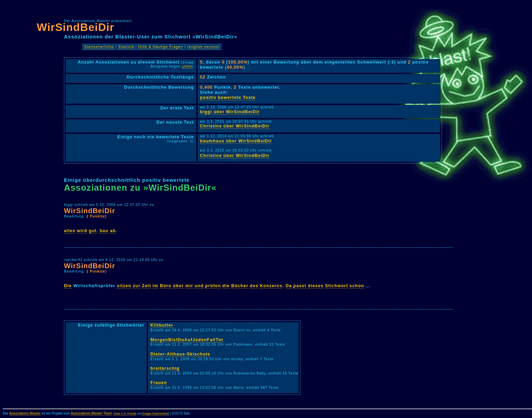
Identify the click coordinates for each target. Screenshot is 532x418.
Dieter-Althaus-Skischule (180, 354)
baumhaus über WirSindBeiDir (236, 141)
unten (187, 66)
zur (136, 286)
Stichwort (337, 286)
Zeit (146, 286)
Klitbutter (162, 325)
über (178, 286)
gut (93, 231)
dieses (316, 286)
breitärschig (165, 368)
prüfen (213, 286)
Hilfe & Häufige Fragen (161, 47)
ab (113, 231)
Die (68, 286)
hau (104, 231)
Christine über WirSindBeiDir (235, 126)
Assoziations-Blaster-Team (91, 413)
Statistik (126, 47)
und (199, 286)
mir (189, 286)
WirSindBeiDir (76, 27)
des (254, 286)
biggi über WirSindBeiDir (230, 112)
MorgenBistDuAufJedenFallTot (187, 340)
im (156, 286)
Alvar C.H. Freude (125, 414)
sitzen (124, 286)
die (226, 286)
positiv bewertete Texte (228, 97)
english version (204, 47)
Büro (166, 286)
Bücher (240, 286)
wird (82, 231)
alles (70, 231)
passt (300, 286)
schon (357, 286)
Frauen (159, 382)
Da (288, 286)
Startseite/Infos (99, 47)
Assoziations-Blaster (25, 413)
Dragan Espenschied (155, 414)
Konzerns (271, 286)
